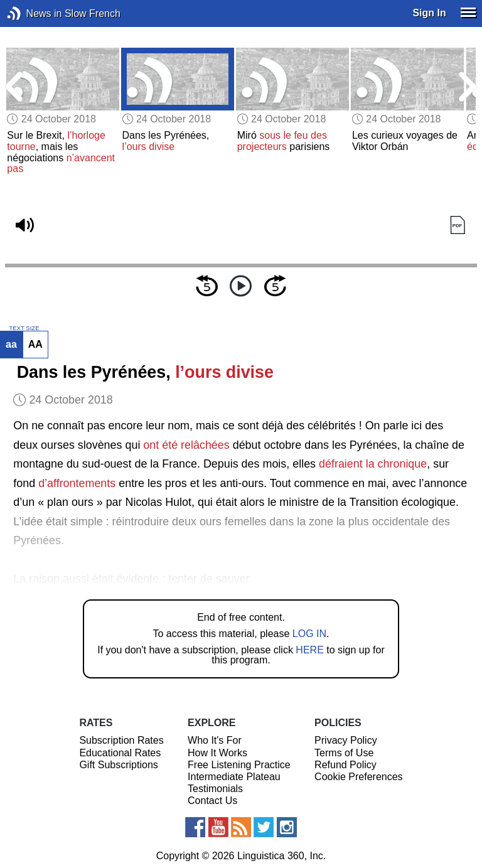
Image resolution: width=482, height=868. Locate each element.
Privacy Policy (346, 740)
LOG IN (309, 634)
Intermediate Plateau (234, 777)
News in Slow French (33, 13)
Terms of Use (344, 753)
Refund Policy (345, 765)
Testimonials (215, 789)
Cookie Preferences (359, 777)
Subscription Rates (121, 740)
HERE (309, 650)
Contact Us (212, 801)
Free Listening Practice (239, 765)
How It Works (217, 753)
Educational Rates (120, 753)
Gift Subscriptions (118, 765)
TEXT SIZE (24, 328)
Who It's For (215, 740)
